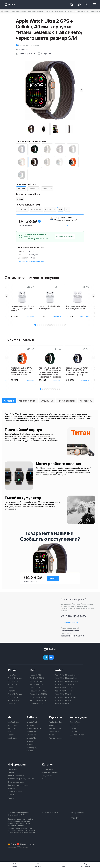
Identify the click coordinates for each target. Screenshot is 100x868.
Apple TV (53, 725)
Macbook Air (13, 728)
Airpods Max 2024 (34, 728)
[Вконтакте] (51, 657)
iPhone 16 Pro (13, 697)
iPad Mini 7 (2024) (37, 704)
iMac (9, 732)
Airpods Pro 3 (32, 722)
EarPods (30, 751)
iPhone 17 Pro (13, 681)
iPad (33, 670)
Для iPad (73, 728)
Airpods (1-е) (32, 748)
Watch (59, 670)
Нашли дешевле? (26, 225)
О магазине (12, 769)
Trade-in (11, 798)
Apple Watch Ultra (62, 704)
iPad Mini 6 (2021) (37, 678)
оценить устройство (65, 237)
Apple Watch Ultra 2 (63, 694)
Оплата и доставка (16, 782)
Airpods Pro (31, 735)
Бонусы (11, 795)
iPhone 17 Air (13, 684)
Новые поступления (50, 772)
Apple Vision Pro (56, 722)
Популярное (47, 776)
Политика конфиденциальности (21, 779)
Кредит (11, 772)
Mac (10, 717)
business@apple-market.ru (73, 636)
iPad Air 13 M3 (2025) (38, 697)
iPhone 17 (11, 688)
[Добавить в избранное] (44, 54)
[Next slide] (81, 90)
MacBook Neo (13, 722)
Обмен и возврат (15, 792)
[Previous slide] (7, 296)
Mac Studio (12, 738)
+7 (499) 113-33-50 (73, 616)
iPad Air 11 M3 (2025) (38, 691)
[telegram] (46, 657)
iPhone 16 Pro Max (15, 694)
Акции (44, 779)
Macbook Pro (13, 725)
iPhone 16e (12, 691)
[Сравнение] (29, 287)
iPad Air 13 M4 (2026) (38, 700)
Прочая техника (56, 738)
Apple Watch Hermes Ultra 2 (66, 678)
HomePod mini (55, 728)
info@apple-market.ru (71, 630)
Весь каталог (47, 769)
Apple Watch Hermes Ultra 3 (66, 681)
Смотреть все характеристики (31, 261)
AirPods (32, 717)
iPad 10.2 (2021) (36, 681)
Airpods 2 (30, 744)
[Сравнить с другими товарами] (25, 54)
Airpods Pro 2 (32, 732)
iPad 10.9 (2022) (36, 684)
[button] (38, 865)
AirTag (52, 735)
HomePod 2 (54, 732)
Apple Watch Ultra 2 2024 (65, 697)
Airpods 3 (30, 741)
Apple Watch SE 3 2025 (64, 684)
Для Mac (74, 732)
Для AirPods (75, 722)
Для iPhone (75, 725)
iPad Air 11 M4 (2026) (38, 694)
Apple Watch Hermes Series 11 (67, 675)
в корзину (30, 316)
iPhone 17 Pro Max (15, 678)
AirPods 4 (30, 725)
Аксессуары (78, 717)
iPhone (12, 670)
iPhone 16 (11, 704)
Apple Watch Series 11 (64, 691)
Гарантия (11, 788)
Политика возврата (16, 776)
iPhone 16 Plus (13, 700)
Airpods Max (32, 738)
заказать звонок (71, 623)
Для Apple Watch (77, 735)
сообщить (65, 226)
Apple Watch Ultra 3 (63, 700)
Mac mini (11, 735)
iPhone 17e (12, 675)
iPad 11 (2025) (35, 688)
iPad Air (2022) (36, 675)
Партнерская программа (18, 785)
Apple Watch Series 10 (64, 688)
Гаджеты (55, 717)
